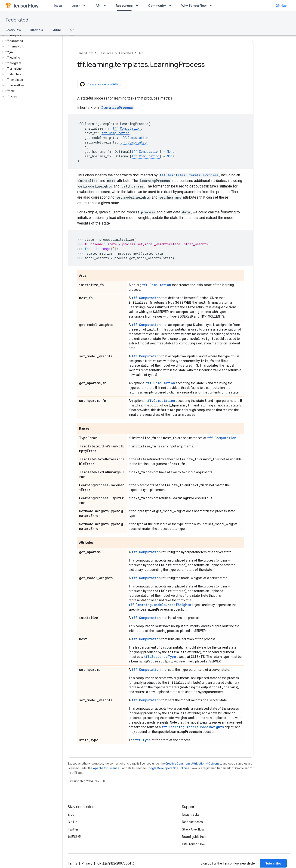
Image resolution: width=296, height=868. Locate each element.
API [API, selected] (72, 30)
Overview (13, 30)
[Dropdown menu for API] (106, 6)
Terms (72, 863)
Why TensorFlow (194, 6)
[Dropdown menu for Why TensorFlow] (212, 6)
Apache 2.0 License (106, 768)
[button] (30, 35)
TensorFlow (85, 53)
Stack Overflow (193, 829)
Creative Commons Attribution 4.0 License (193, 763)
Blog (71, 815)
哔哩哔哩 (74, 837)
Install (59, 6)
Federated (17, 20)
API (98, 6)
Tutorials (36, 30)
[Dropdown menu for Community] (172, 6)
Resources (106, 53)
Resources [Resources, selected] (124, 6)
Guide (56, 30)
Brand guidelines (194, 837)
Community (157, 6)
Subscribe (273, 863)
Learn (76, 6)
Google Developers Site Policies (168, 768)
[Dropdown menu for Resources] (138, 6)
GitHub (281, 6)
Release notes (192, 822)
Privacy (87, 863)
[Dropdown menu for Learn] (86, 6)
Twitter (73, 829)
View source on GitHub (101, 84)
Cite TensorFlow (194, 844)
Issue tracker (191, 815)
